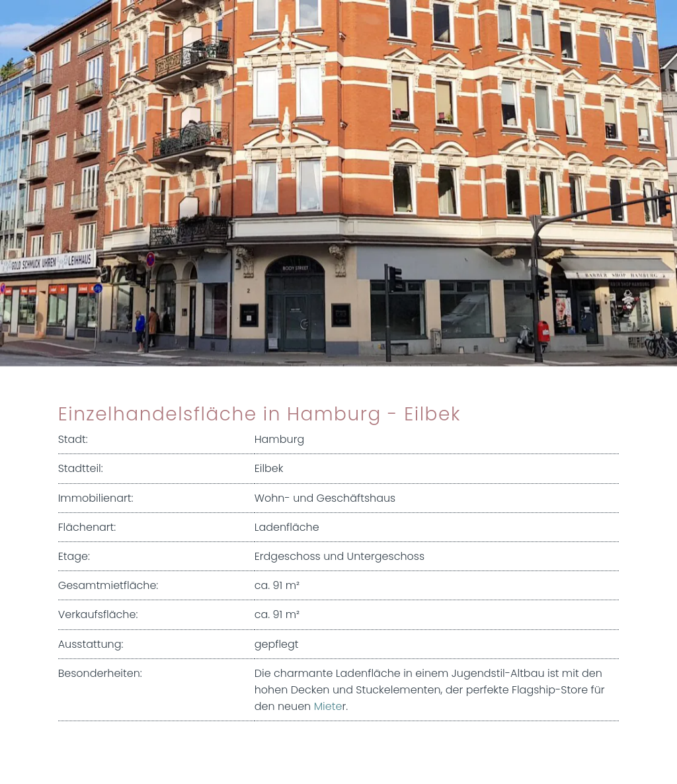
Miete (328, 706)
